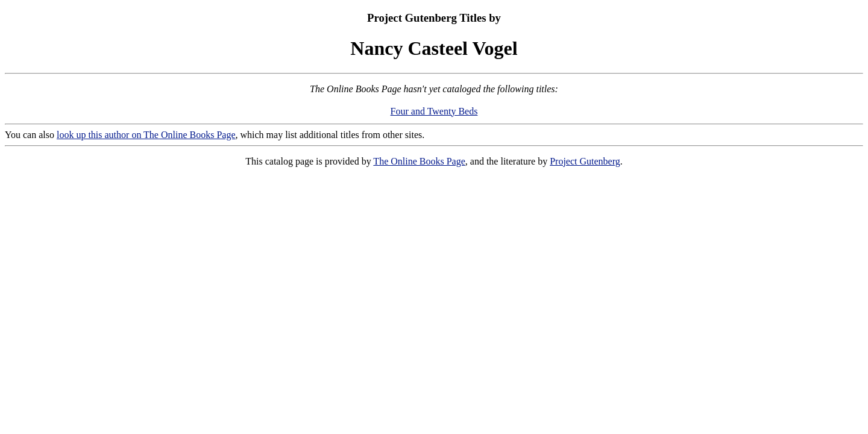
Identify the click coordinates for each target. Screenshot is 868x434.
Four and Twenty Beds (434, 111)
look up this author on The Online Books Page (146, 135)
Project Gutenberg (585, 161)
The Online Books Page (419, 161)
